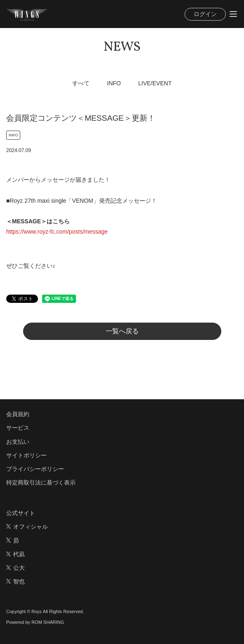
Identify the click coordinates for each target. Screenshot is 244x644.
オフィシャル (27, 527)
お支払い (18, 442)
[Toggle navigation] (233, 14)
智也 (15, 581)
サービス (18, 428)
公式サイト (21, 513)
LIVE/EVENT (155, 83)
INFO (114, 83)
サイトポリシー (26, 455)
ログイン (205, 14)
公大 (15, 568)
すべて (81, 83)
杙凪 (15, 554)
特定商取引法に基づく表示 (41, 482)
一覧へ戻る (122, 331)
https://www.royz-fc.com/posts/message (57, 232)
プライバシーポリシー (35, 469)
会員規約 (18, 414)
